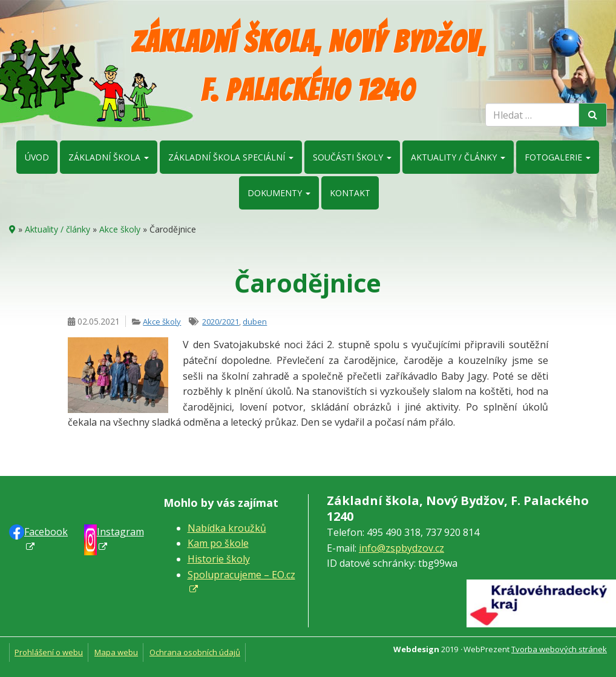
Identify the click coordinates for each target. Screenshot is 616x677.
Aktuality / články (458, 157)
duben (255, 322)
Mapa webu (116, 652)
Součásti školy (352, 157)
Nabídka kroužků (227, 528)
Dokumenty (279, 193)
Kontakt (350, 193)
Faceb (46, 532)
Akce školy (120, 229)
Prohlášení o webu (49, 652)
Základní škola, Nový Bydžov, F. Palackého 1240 (308, 66)
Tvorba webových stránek (559, 649)
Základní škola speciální (231, 157)
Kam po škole (218, 543)
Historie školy (219, 559)
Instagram (120, 532)
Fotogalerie (558, 157)
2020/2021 (221, 322)
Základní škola (109, 157)
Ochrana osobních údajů (195, 652)
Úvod (37, 157)
